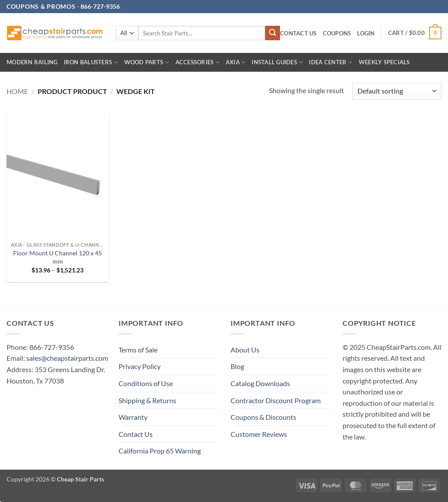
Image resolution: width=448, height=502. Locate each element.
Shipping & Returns (147, 400)
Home (17, 91)
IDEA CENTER (331, 62)
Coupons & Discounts (263, 417)
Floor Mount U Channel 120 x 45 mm (58, 257)
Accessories (198, 62)
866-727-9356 (52, 347)
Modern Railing (32, 62)
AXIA (236, 62)
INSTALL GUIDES (277, 62)
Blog (237, 366)
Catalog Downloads (260, 383)
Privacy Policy (140, 366)
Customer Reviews (259, 434)
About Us (245, 350)
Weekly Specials (384, 62)
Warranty (133, 417)
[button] (366, 33)
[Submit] (273, 33)
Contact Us (298, 33)
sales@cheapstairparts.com (67, 358)
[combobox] (202, 33)
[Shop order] (397, 91)
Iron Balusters (91, 62)
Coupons (337, 33)
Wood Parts (147, 62)
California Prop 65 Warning (160, 451)
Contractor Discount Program (276, 400)
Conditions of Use (146, 383)
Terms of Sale (138, 350)
